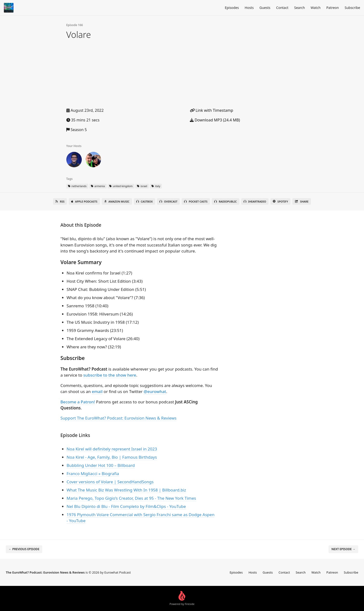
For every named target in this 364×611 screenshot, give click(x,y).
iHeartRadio (255, 201)
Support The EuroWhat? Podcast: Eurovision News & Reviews (119, 418)
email (97, 391)
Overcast (168, 201)
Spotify (280, 201)
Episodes (232, 8)
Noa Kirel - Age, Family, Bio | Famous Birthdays (112, 457)
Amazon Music (117, 201)
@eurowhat (155, 391)
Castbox (144, 201)
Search (299, 8)
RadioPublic (226, 201)
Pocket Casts (196, 201)
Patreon (333, 8)
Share (302, 201)
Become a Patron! (78, 402)
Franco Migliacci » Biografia (93, 474)
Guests (265, 8)
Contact (282, 8)
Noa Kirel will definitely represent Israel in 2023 (112, 449)
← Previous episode (24, 549)
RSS (60, 201)
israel (142, 186)
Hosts (249, 8)
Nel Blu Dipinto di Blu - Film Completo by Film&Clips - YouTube (126, 506)
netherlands (77, 186)
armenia (98, 186)
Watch (316, 8)
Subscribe (352, 8)
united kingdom (121, 186)
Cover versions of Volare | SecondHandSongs (110, 482)
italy (156, 186)
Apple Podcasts (84, 201)
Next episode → (343, 549)
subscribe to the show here (110, 375)
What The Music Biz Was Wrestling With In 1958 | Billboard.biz (126, 490)
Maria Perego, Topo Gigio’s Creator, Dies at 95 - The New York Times (131, 498)
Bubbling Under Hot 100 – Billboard (101, 465)
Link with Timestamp (212, 110)
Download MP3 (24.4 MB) (215, 120)
